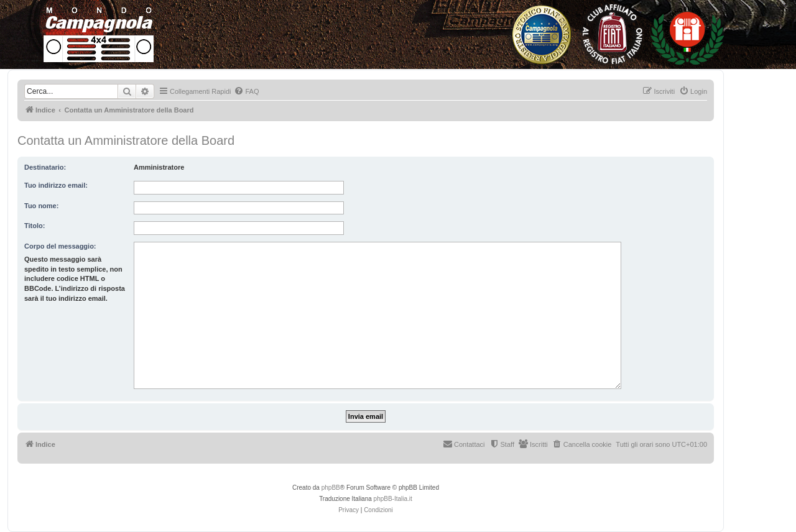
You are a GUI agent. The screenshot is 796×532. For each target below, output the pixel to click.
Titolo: (35, 226)
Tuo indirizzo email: (56, 185)
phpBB (331, 488)
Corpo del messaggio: (60, 246)
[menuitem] (246, 91)
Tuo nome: (41, 206)
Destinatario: (45, 167)
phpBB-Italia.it (393, 499)
